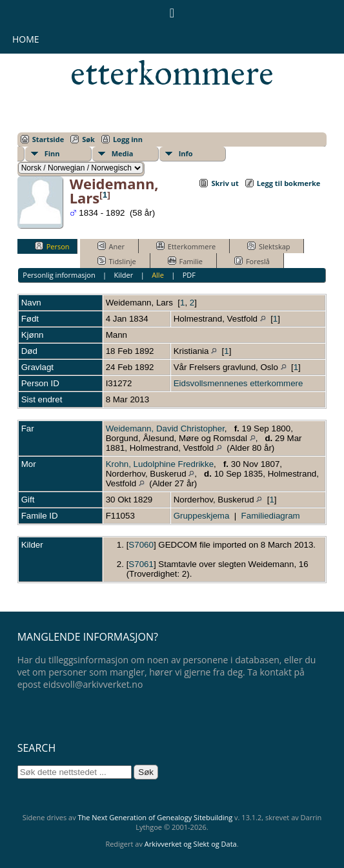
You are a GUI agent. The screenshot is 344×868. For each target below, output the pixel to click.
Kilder (124, 275)
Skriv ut (225, 183)
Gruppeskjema (202, 516)
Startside (48, 139)
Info (186, 153)
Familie (185, 261)
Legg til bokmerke (289, 183)
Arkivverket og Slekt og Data (191, 844)
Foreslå (252, 261)
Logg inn (128, 139)
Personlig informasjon (59, 275)
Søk (88, 139)
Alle (158, 275)
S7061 (141, 564)
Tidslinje (117, 261)
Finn (52, 153)
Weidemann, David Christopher (165, 429)
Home (26, 39)
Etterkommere (186, 246)
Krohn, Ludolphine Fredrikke (160, 464)
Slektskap (269, 246)
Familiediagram (271, 516)
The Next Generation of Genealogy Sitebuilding (156, 817)
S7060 (141, 545)
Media (123, 153)
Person (52, 246)
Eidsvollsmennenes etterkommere (172, 56)
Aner (111, 246)
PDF (189, 275)
